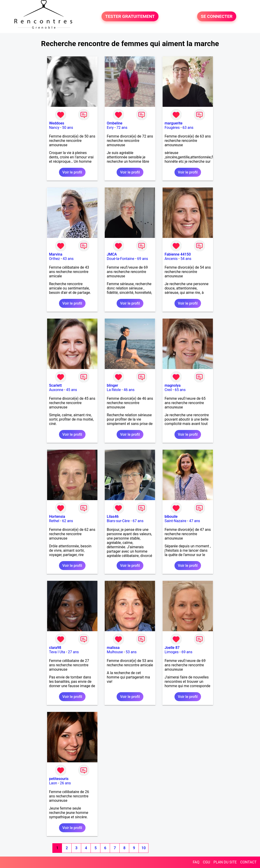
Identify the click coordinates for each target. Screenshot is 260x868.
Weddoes (56, 123)
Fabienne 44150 (178, 254)
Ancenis (171, 259)
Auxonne (56, 390)
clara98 (55, 648)
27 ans (73, 652)
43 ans (68, 259)
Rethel (54, 521)
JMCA (112, 254)
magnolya (173, 385)
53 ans (131, 652)
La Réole (114, 390)
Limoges (172, 652)
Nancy (54, 128)
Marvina (56, 254)
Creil (168, 390)
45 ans (72, 390)
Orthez (54, 259)
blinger (112, 385)
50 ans (68, 128)
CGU (206, 862)
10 (144, 848)
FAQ (196, 862)
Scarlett (55, 385)
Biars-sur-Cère (118, 521)
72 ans (122, 128)
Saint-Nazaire (176, 521)
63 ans (188, 128)
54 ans (186, 259)
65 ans (180, 390)
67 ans (138, 521)
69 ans (143, 259)
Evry (110, 128)
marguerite (174, 123)
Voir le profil (72, 172)
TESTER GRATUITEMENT (130, 16)
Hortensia (57, 517)
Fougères (172, 128)
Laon (53, 783)
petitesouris (59, 779)
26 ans (65, 783)
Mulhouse (115, 652)
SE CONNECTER (217, 16)
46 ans (129, 390)
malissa (113, 648)
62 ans (68, 521)
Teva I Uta (57, 652)
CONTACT (248, 862)
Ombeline (115, 123)
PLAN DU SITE (225, 862)
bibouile (171, 517)
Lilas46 (113, 517)
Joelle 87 (172, 648)
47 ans (195, 521)
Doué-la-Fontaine (121, 259)
